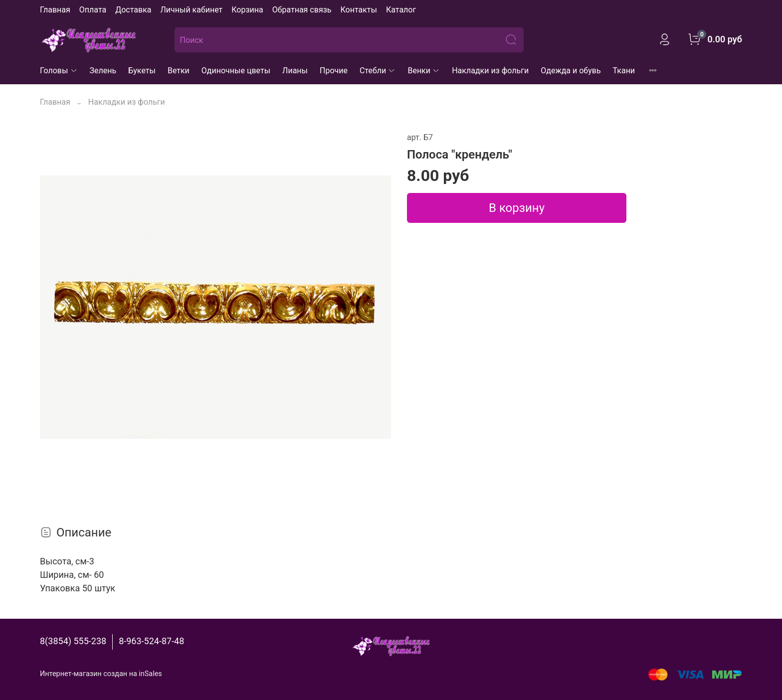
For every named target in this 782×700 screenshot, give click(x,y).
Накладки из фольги (490, 71)
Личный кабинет (191, 10)
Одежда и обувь (571, 71)
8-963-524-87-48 (151, 641)
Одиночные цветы (236, 71)
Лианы (295, 71)
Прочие (334, 71)
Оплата (93, 10)
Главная (55, 10)
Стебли (378, 71)
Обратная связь (302, 10)
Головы (59, 71)
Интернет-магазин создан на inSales (101, 674)
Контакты (358, 10)
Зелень (103, 71)
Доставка (133, 10)
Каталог (401, 10)
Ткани (624, 71)
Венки (424, 71)
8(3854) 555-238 (73, 641)
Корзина (247, 10)
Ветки (179, 71)
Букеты (142, 71)
